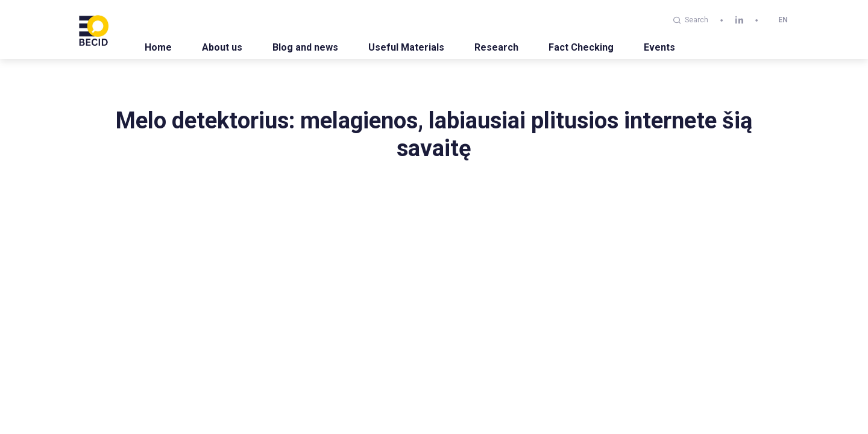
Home (158, 47)
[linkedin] (739, 20)
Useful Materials (406, 47)
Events (659, 47)
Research (496, 47)
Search (691, 20)
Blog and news (305, 47)
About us (222, 47)
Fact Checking (581, 47)
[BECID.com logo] (93, 30)
